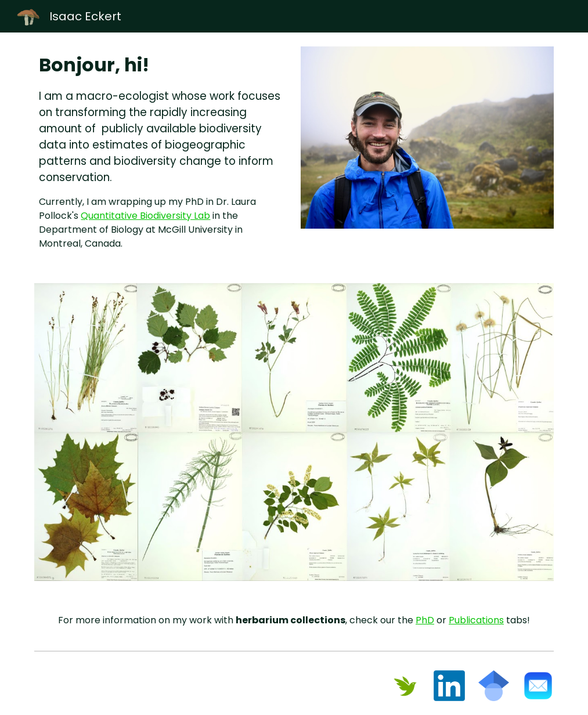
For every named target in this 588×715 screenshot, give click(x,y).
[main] (161, 151)
